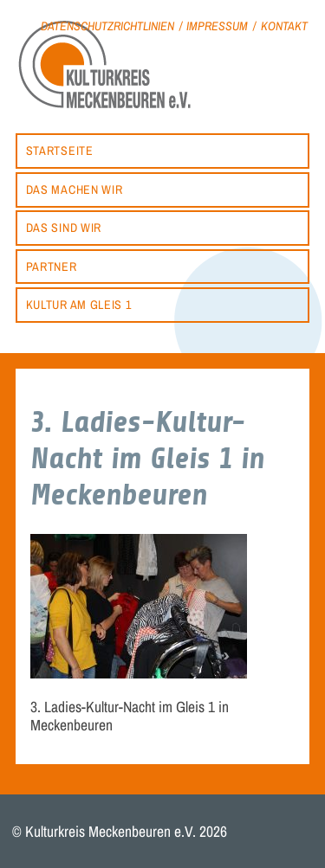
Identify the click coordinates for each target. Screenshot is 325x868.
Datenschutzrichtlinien (107, 26)
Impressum (217, 26)
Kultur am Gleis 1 (79, 304)
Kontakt (284, 26)
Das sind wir (64, 227)
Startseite (60, 150)
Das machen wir (75, 189)
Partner (52, 266)
